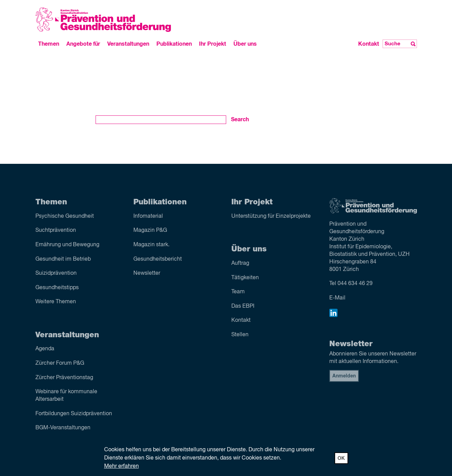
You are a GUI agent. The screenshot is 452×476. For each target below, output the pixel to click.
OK (341, 458)
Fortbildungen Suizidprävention (74, 414)
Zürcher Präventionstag (64, 378)
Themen (49, 44)
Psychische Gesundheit (65, 216)
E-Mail (337, 298)
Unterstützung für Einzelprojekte (271, 216)
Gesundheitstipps (57, 288)
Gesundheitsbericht (158, 259)
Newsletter (147, 273)
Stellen (240, 335)
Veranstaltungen (128, 44)
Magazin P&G (150, 230)
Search (240, 120)
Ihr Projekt (213, 44)
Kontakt (369, 44)
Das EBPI (243, 306)
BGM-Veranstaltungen (63, 428)
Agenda (45, 349)
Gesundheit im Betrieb (63, 259)
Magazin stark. (151, 245)
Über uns (245, 44)
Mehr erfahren (122, 466)
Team (238, 292)
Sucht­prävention (56, 230)
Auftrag (240, 263)
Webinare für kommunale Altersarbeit (66, 396)
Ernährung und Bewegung (67, 245)
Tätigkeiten (245, 278)
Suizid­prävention (56, 273)
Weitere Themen (56, 302)
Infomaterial (148, 216)
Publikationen (174, 44)
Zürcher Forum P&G (60, 363)
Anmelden (344, 376)
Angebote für (83, 44)
